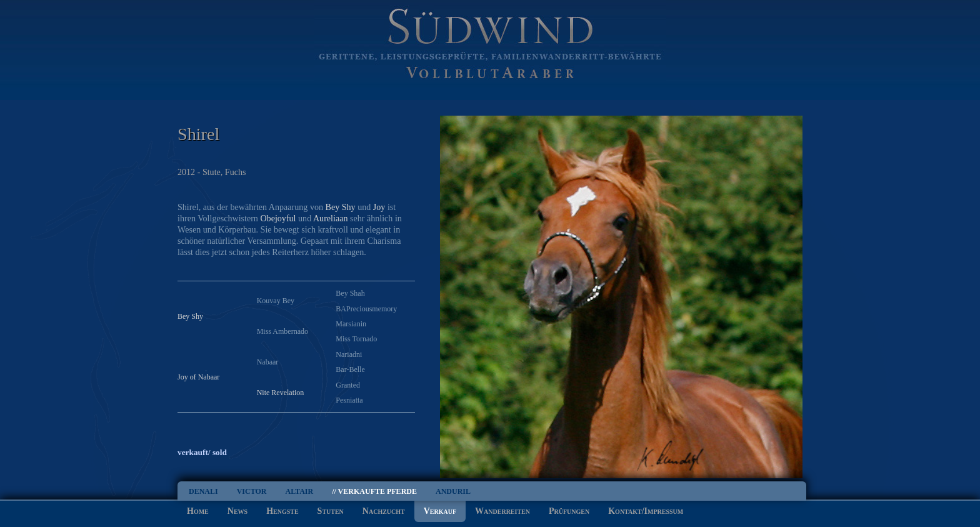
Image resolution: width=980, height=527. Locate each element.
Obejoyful (278, 218)
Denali (203, 491)
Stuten (331, 511)
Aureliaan (331, 218)
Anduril (453, 491)
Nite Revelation (281, 393)
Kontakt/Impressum (646, 511)
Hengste (282, 511)
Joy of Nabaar (198, 377)
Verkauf (440, 511)
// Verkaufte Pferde (374, 491)
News (237, 511)
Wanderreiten (502, 511)
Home (198, 511)
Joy (379, 207)
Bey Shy (341, 207)
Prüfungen (569, 511)
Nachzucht (384, 511)
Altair (299, 491)
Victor (252, 491)
